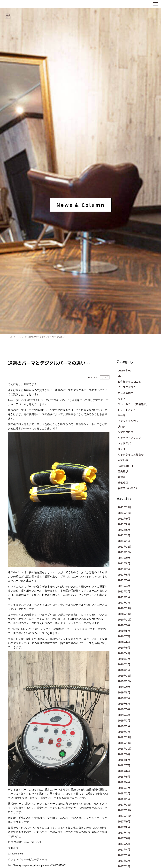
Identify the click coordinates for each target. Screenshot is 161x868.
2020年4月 (124, 653)
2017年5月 (124, 844)
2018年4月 (124, 782)
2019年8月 (124, 692)
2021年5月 (124, 580)
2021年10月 (125, 552)
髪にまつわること (128, 488)
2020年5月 (124, 647)
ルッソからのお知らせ (131, 454)
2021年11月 (125, 546)
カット (122, 398)
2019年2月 (124, 726)
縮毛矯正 (123, 483)
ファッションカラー (129, 421)
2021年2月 (124, 597)
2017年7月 (124, 833)
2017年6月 (124, 838)
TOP (10, 337)
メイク (122, 449)
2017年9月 (124, 821)
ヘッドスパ (124, 443)
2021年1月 (124, 603)
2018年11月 (125, 743)
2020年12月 (125, 608)
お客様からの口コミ (129, 382)
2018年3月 (124, 788)
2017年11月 (125, 810)
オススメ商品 (125, 393)
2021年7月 (124, 569)
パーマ (122, 415)
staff (120, 376)
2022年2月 (124, 535)
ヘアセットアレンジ (129, 438)
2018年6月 (124, 771)
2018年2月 (124, 793)
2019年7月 (124, 698)
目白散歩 (123, 471)
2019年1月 (124, 732)
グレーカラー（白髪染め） (133, 404)
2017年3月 (124, 855)
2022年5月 (124, 530)
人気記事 (123, 460)
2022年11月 (125, 507)
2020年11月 (125, 614)
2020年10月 (125, 619)
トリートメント (127, 410)
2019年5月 (124, 709)
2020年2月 (124, 664)
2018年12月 (125, 737)
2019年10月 (125, 681)
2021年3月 (124, 591)
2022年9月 (124, 518)
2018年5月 (124, 776)
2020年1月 (124, 670)
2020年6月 (124, 642)
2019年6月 (124, 704)
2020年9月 (124, 625)
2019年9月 (124, 687)
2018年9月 (124, 754)
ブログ (20, 337)
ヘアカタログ (125, 432)
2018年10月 (125, 748)
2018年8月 (124, 760)
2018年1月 (124, 799)
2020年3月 (124, 659)
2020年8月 (124, 631)
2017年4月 (124, 849)
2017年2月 (124, 861)
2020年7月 (124, 636)
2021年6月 (124, 575)
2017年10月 (125, 816)
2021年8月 (124, 563)
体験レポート (126, 466)
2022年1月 (124, 541)
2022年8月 (124, 524)
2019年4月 (124, 715)
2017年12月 (125, 805)
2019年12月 (125, 676)
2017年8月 (124, 827)
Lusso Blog (125, 370)
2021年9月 (124, 558)
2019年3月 (124, 720)
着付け (122, 477)
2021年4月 (124, 586)
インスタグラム (127, 387)
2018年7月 (124, 765)
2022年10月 (125, 513)
